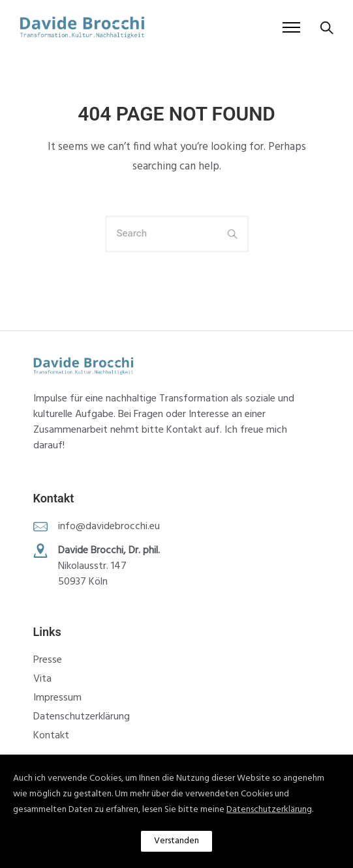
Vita (42, 679)
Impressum (57, 698)
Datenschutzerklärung (82, 717)
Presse (48, 660)
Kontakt (51, 736)
